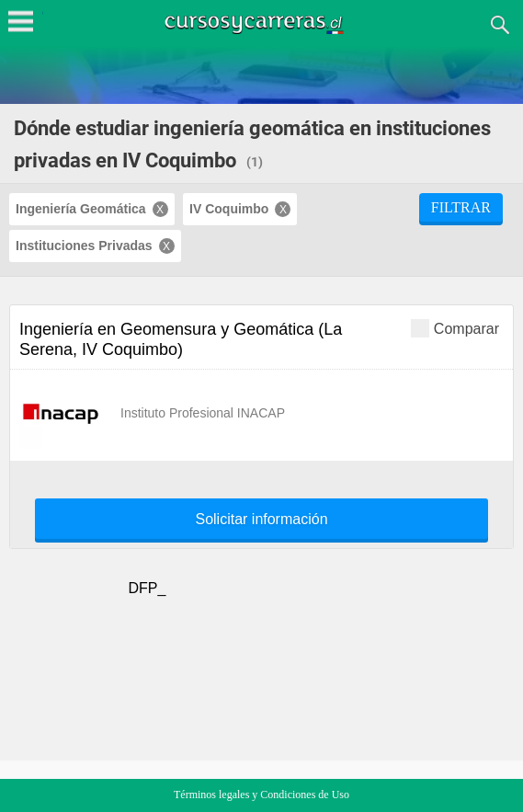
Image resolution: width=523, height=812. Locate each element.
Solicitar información (261, 520)
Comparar (455, 328)
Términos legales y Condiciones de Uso (261, 795)
